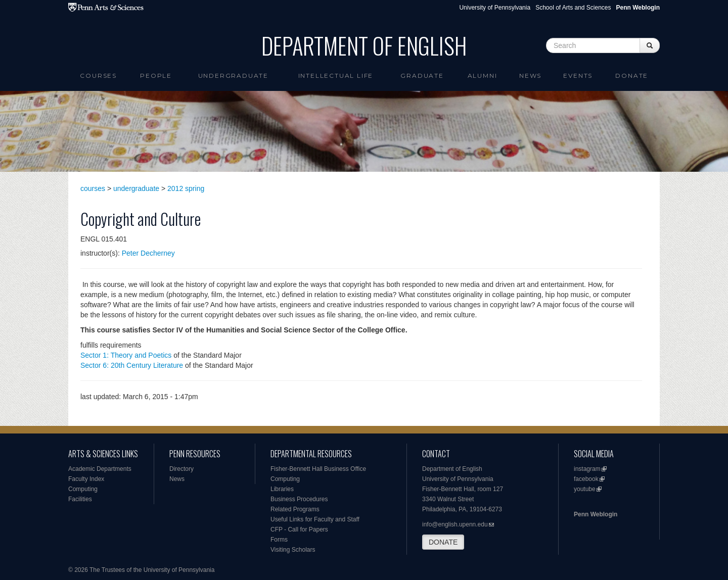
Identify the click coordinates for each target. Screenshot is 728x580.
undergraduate (136, 188)
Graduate (422, 76)
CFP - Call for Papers (299, 529)
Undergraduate (233, 76)
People (156, 76)
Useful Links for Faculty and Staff (315, 519)
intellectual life (336, 76)
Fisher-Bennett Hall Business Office (318, 469)
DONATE (443, 542)
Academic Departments (100, 469)
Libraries (282, 489)
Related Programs (295, 509)
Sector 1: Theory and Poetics (126, 355)
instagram (587, 469)
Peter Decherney (148, 253)
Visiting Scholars (293, 550)
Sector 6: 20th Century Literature (132, 365)
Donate (632, 76)
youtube (585, 489)
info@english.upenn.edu (455, 524)
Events (578, 76)
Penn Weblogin (596, 514)
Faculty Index (86, 479)
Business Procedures (299, 499)
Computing (83, 489)
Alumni (483, 76)
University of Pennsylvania (495, 8)
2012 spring (186, 188)
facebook (586, 479)
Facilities (80, 499)
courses (93, 188)
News (530, 76)
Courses (98, 76)
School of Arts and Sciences (573, 8)
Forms (279, 540)
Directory (181, 469)
